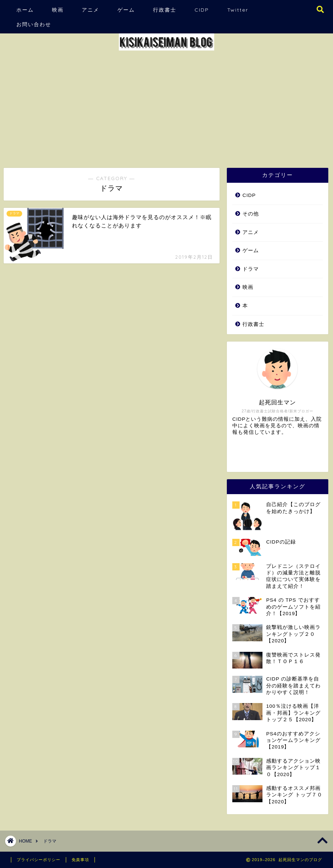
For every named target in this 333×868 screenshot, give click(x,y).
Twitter (238, 10)
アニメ (91, 10)
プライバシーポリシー (39, 860)
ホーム (25, 10)
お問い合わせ (34, 24)
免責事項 (80, 860)
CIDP (202, 10)
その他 (251, 214)
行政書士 (165, 10)
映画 (58, 10)
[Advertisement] (166, 106)
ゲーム (126, 10)
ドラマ (251, 269)
